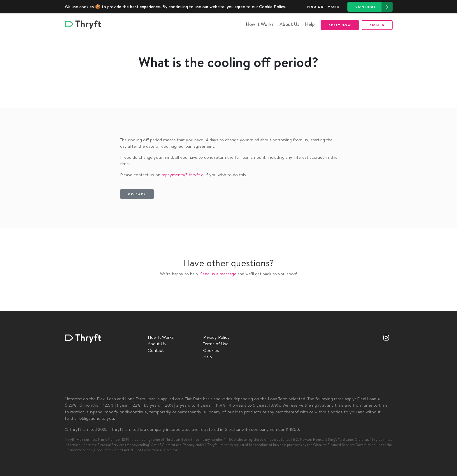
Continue (374, 7)
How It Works (260, 24)
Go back (137, 194)
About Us (290, 24)
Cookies (211, 350)
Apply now (340, 25)
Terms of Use (216, 344)
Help (310, 24)
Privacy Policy (216, 337)
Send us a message (218, 274)
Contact (156, 350)
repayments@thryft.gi (183, 175)
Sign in (377, 25)
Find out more (323, 7)
